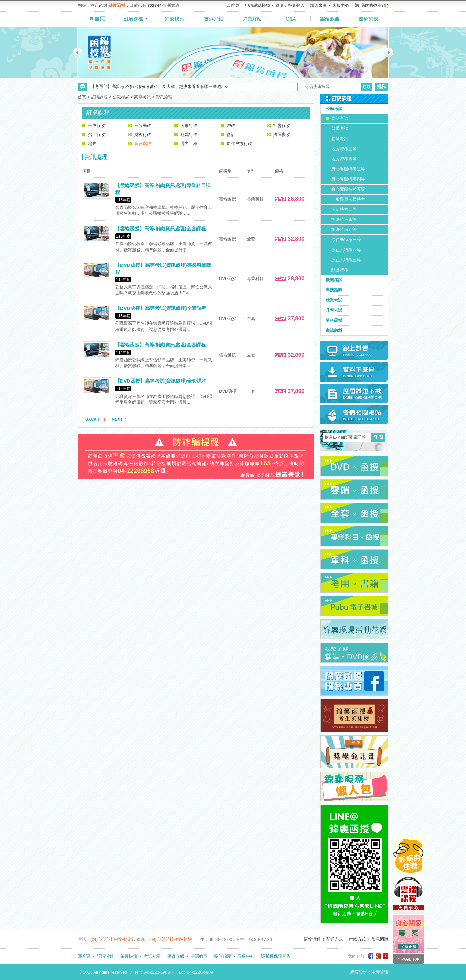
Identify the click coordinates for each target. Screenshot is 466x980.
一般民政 (143, 125)
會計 (231, 135)
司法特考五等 (344, 229)
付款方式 (357, 939)
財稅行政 (143, 135)
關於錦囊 (223, 956)
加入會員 (318, 5)
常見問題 (380, 939)
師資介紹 (176, 956)
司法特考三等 (344, 209)
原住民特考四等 (346, 250)
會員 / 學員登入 (290, 5)
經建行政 (189, 135)
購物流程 (312, 939)
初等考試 (340, 139)
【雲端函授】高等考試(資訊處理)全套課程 (161, 228)
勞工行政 (96, 135)
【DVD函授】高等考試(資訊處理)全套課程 (161, 308)
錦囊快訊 (129, 956)
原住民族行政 (239, 144)
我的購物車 (371, 5)
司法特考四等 (344, 219)
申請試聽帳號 (258, 5)
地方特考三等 (344, 149)
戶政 (231, 125)
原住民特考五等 (346, 260)
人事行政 (189, 125)
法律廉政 (282, 135)
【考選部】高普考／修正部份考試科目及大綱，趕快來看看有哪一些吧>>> (160, 87)
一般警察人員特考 (348, 199)
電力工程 (189, 144)
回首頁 (233, 5)
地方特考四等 (344, 159)
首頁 (82, 97)
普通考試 (340, 128)
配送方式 (335, 939)
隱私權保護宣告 (276, 956)
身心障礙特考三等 (348, 169)
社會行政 (282, 125)
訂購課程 (105, 956)
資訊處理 (143, 144)
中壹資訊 (380, 972)
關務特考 (340, 270)
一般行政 (96, 125)
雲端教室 (199, 956)
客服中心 (341, 5)
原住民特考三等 (346, 239)
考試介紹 (152, 956)
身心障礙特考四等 (348, 179)
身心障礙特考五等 (348, 189)
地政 (92, 144)
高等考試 (340, 118)
